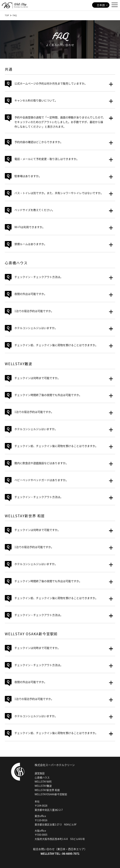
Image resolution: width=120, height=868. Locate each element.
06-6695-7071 (71, 854)
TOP (7, 15)
